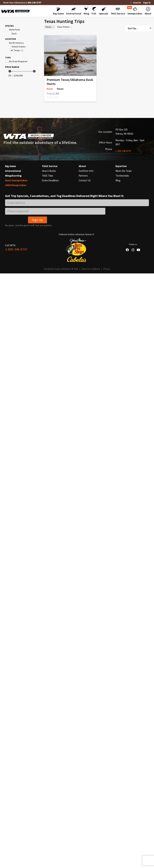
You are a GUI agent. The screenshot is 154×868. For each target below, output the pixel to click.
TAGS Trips (48, 176)
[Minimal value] (22, 71)
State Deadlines (50, 180)
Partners (83, 176)
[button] (58, 11)
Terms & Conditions (91, 269)
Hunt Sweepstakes (16, 180)
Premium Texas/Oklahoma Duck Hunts (70, 82)
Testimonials (122, 176)
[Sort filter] (138, 28)
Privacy (107, 269)
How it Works (49, 171)
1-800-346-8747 (33, 3)
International (13, 171)
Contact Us (85, 180)
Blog (118, 180)
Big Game (11, 166)
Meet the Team (124, 171)
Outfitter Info (86, 171)
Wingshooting (13, 176)
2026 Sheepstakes (16, 185)
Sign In (147, 3)
